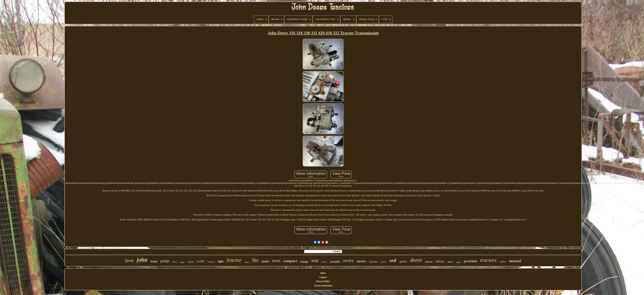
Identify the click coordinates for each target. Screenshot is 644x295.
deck (175, 262)
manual (515, 261)
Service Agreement (323, 285)
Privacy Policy (323, 281)
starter (450, 262)
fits (255, 260)
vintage (304, 262)
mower (429, 262)
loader (384, 262)
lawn (276, 261)
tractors (488, 260)
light (221, 261)
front (154, 261)
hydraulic (373, 262)
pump (165, 261)
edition (440, 261)
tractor (234, 260)
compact (290, 261)
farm (129, 261)
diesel (247, 262)
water (503, 261)
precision (470, 261)
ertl (393, 260)
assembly (335, 262)
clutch (458, 262)
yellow (324, 262)
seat (315, 260)
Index (323, 273)
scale (201, 261)
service (361, 261)
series (348, 260)
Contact (323, 277)
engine (191, 262)
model (265, 261)
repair (182, 262)
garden (403, 261)
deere (416, 260)
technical (211, 262)
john (142, 260)
